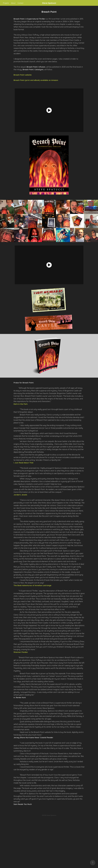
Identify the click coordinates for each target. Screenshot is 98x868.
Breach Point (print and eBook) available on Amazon (36, 80)
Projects (6, 3)
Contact (20, 3)
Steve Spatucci (49, 3)
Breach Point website (23, 75)
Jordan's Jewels (20, 495)
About (13, 3)
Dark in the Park (21, 404)
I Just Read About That (23, 463)
